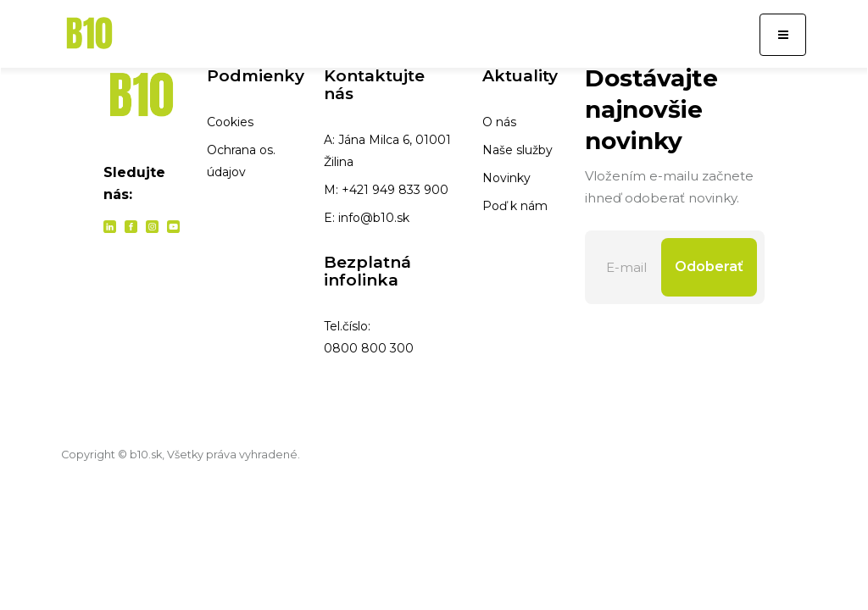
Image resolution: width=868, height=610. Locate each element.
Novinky (506, 178)
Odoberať (709, 266)
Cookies (230, 122)
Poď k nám (515, 206)
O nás (499, 122)
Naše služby (517, 150)
